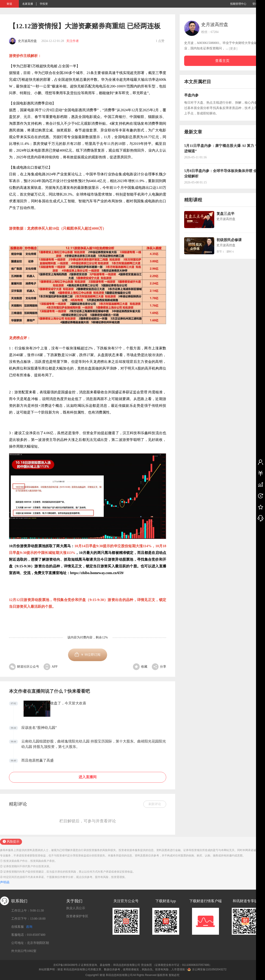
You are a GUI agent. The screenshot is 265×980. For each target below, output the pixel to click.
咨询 (29, 927)
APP (51, 667)
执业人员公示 (76, 908)
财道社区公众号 (24, 667)
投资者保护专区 (77, 916)
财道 (9, 4)
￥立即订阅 (91, 655)
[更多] (233, 49)
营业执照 (146, 965)
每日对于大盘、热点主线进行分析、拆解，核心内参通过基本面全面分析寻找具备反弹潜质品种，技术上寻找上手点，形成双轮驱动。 (222, 108)
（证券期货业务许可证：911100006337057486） (182, 965)
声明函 (5, 882)
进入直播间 (88, 777)
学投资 (44, 4)
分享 (159, 667)
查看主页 (222, 61)
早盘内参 (191, 95)
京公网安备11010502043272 (209, 969)
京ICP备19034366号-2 (67, 965)
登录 (255, 4)
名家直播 (28, 4)
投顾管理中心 (238, 4)
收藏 (140, 667)
